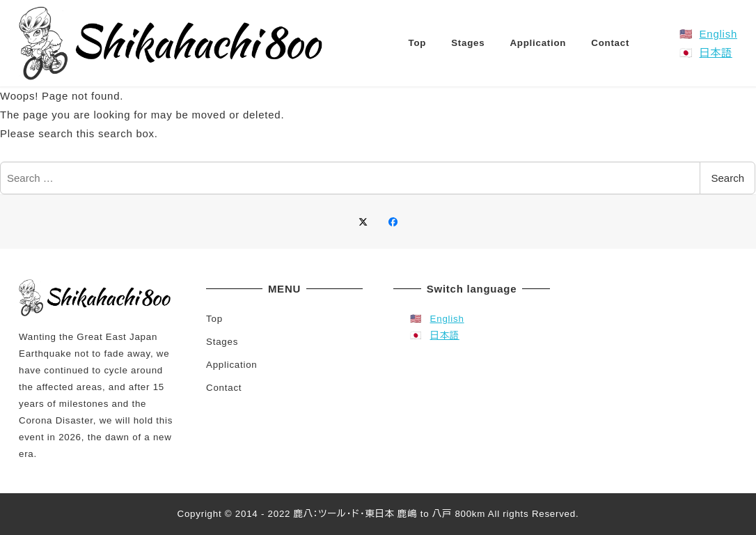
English (718, 34)
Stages (222, 342)
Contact (224, 388)
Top (214, 319)
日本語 (716, 53)
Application (231, 365)
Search (727, 178)
